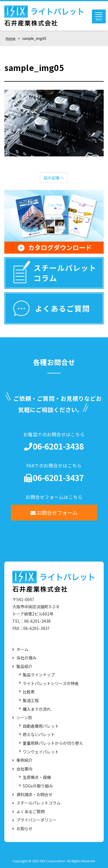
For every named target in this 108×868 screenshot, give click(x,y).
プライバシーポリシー (36, 820)
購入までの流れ (37, 709)
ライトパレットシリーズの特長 (51, 683)
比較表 (29, 692)
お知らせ (24, 829)
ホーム (22, 649)
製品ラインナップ (39, 675)
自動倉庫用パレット (41, 726)
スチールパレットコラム (38, 803)
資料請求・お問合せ (34, 795)
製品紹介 (24, 666)
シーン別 (24, 718)
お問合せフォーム (54, 512)
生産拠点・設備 (37, 777)
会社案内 (24, 769)
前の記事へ (54, 178)
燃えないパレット (39, 735)
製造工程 (31, 700)
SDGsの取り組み (38, 786)
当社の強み (26, 658)
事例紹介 (24, 760)
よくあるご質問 (30, 812)
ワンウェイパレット (41, 752)
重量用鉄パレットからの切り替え (53, 743)
